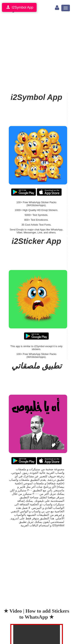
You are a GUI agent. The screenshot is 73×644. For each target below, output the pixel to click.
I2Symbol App (19, 7)
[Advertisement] (36, 53)
